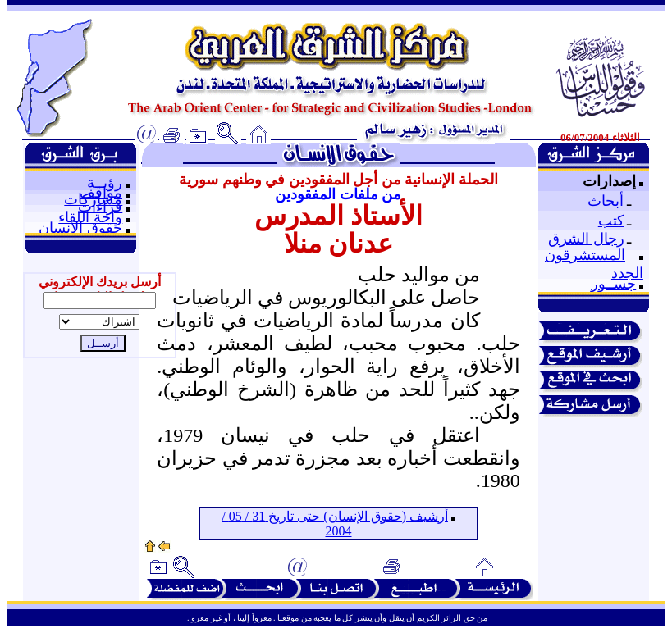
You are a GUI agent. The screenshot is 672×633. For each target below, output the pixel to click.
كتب (611, 221)
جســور (613, 284)
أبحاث (606, 201)
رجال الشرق (586, 239)
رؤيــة (105, 183)
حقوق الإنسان (80, 228)
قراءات (100, 207)
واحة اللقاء (90, 217)
